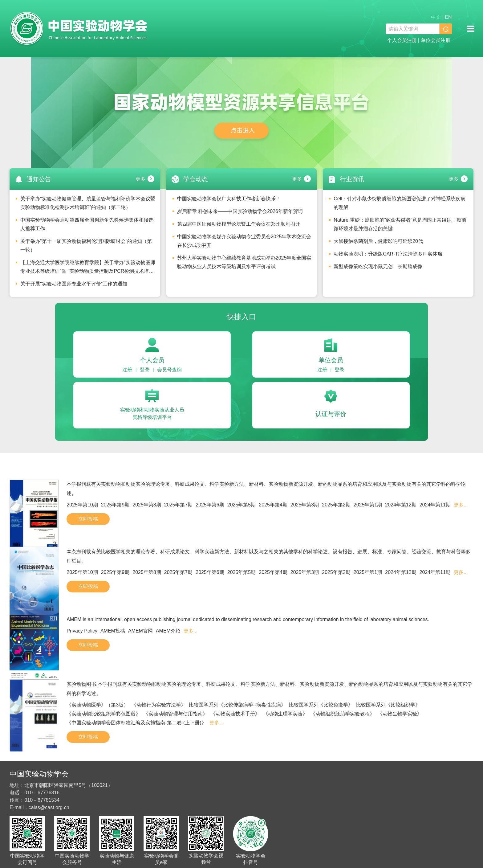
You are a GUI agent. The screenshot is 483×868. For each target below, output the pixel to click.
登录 (145, 370)
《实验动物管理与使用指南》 (176, 714)
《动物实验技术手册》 (235, 714)
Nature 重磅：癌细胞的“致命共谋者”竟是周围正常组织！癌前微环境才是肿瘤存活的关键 (400, 224)
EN (448, 17)
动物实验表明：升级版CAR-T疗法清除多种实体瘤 (388, 254)
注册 (127, 370)
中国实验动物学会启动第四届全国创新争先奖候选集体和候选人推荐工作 (87, 224)
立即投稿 (88, 519)
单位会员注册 (436, 40)
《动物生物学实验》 (400, 714)
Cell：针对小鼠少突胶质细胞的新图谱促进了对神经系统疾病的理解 (400, 203)
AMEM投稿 (113, 631)
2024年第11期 (435, 505)
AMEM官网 (140, 631)
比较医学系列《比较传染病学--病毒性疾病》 (237, 705)
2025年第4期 (273, 505)
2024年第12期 (401, 505)
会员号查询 (169, 370)
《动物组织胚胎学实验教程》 (343, 714)
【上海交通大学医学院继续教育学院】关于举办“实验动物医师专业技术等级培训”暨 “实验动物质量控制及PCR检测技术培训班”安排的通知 (88, 268)
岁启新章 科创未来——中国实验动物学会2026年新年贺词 (240, 211)
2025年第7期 (179, 505)
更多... (461, 505)
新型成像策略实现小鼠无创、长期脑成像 (378, 266)
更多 (140, 179)
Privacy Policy (82, 631)
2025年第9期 (115, 505)
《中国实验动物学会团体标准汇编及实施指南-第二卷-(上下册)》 (136, 723)
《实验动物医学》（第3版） (97, 705)
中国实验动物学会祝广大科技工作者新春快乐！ (229, 199)
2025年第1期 (368, 505)
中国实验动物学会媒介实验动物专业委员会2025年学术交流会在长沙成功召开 (244, 241)
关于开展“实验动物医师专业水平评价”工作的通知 (74, 284)
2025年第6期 (210, 505)
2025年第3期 (305, 505)
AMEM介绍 (168, 631)
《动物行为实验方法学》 (159, 705)
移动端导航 (471, 29)
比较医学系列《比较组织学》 (388, 705)
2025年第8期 (147, 505)
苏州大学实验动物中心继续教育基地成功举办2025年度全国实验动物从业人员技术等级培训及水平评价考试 (244, 262)
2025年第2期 (336, 505)
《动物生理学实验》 (285, 714)
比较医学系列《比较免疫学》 (321, 705)
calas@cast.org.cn (49, 807)
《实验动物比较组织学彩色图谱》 (103, 714)
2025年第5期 (242, 505)
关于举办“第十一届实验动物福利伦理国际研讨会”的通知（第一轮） (86, 246)
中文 (436, 17)
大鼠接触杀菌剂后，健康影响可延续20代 (378, 241)
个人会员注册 (402, 40)
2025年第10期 (82, 505)
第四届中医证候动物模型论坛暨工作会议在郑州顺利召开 (239, 224)
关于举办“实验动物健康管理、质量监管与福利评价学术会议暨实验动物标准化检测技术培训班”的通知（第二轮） (88, 203)
